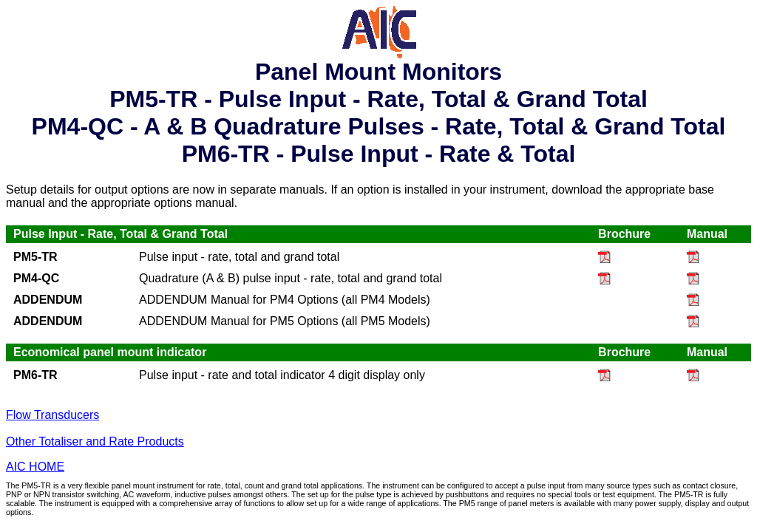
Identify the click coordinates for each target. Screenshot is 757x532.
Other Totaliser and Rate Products (95, 441)
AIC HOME (35, 467)
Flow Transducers (52, 415)
